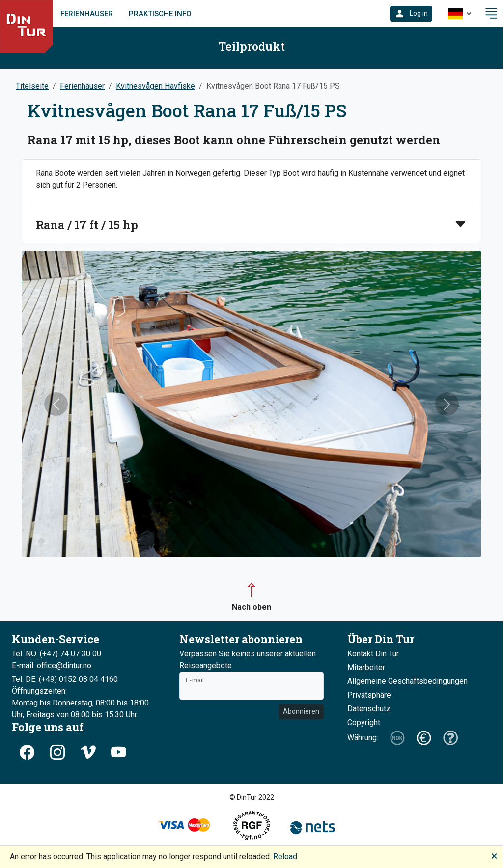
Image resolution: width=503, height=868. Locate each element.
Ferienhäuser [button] (82, 86)
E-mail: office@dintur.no (52, 665)
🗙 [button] (494, 855)
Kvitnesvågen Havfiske (155, 86)
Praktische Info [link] (160, 14)
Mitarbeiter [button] (366, 667)
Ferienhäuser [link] (87, 14)
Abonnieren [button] (301, 711)
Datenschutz (369, 709)
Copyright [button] (364, 722)
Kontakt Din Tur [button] (373, 654)
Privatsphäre (369, 695)
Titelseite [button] (32, 86)
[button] (411, 14)
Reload (285, 856)
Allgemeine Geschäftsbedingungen (407, 681)
